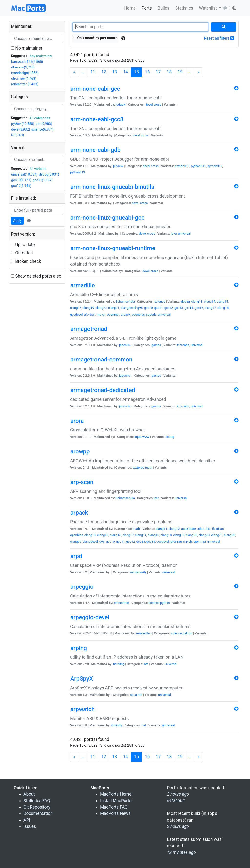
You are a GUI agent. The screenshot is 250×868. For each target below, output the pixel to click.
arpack (126, 314)
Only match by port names (95, 38)
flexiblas (218, 529)
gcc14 (189, 308)
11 (93, 72)
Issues (30, 826)
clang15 (222, 301)
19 (180, 72)
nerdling (119, 664)
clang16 (76, 308)
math (149, 468)
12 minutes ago (181, 852)
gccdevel (76, 314)
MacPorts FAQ (114, 807)
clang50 (191, 535)
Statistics (184, 8)
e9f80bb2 (176, 801)
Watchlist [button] (208, 8)
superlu (151, 314)
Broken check (26, 261)
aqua (138, 437)
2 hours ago (178, 826)
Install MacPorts (116, 801)
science (160, 301)
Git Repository (37, 807)
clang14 (209, 301)
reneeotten (121, 603)
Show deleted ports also (36, 276)
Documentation (38, 813)
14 (125, 72)
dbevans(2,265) (23, 67)
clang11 (161, 529)
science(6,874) (42, 129)
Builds (164, 8)
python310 (182, 166)
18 (169, 72)
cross (157, 105)
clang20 (101, 308)
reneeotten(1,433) (25, 84)
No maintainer (27, 48)
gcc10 (148, 308)
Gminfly (117, 725)
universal (184, 233)
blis (208, 529)
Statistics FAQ (37, 801)
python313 (78, 172)
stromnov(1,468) (24, 79)
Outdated (22, 253)
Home (130, 8)
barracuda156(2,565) (27, 62)
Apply (17, 221)
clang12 (174, 529)
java (174, 233)
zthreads (183, 345)
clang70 (217, 535)
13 (115, 72)
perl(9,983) (44, 124)
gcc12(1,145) (21, 186)
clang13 (197, 301)
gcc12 (169, 308)
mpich (101, 314)
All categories (40, 118)
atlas (201, 529)
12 (104, 72)
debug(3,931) (49, 174)
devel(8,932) (21, 129)
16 (147, 72)
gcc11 (159, 308)
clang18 (223, 308)
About (29, 794)
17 (158, 72)
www (146, 437)
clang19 (88, 308)
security (141, 572)
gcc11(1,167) (43, 180)
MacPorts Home (116, 794)
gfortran (90, 314)
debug (186, 301)
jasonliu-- (125, 345)
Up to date (23, 245)
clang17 (210, 308)
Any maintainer (41, 56)
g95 (140, 308)
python (165, 603)
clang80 (229, 535)
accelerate (188, 529)
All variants (38, 169)
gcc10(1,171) (21, 180)
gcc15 (199, 308)
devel (149, 105)
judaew (121, 105)
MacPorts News (115, 813)
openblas (138, 314)
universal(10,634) (24, 174)
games (156, 345)
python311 (198, 166)
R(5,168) (18, 135)
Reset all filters (219, 38)
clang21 (114, 308)
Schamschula (125, 301)
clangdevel (128, 308)
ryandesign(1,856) (25, 73)
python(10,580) (23, 124)
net (156, 498)
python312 (215, 166)
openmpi (113, 314)
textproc (138, 468)
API (27, 820)
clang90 (76, 542)
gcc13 (179, 308)
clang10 (90, 535)
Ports (147, 8)
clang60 (204, 535)
